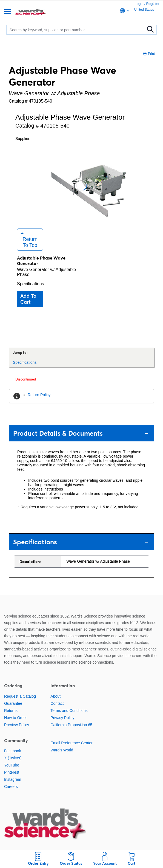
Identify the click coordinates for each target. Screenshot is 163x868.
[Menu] (8, 12)
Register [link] (153, 4)
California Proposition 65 (71, 725)
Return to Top (29, 239)
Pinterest (12, 772)
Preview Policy (17, 725)
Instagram (13, 779)
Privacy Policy (62, 718)
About (55, 696)
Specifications (31, 284)
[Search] (77, 30)
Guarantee (13, 703)
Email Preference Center (71, 743)
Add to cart (28, 299)
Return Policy (39, 395)
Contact (57, 703)
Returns (11, 711)
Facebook (12, 751)
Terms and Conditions (69, 711)
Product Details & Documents (81, 433)
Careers (11, 787)
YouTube (12, 765)
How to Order (15, 718)
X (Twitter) (13, 758)
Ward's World (62, 750)
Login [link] (139, 4)
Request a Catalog (20, 696)
